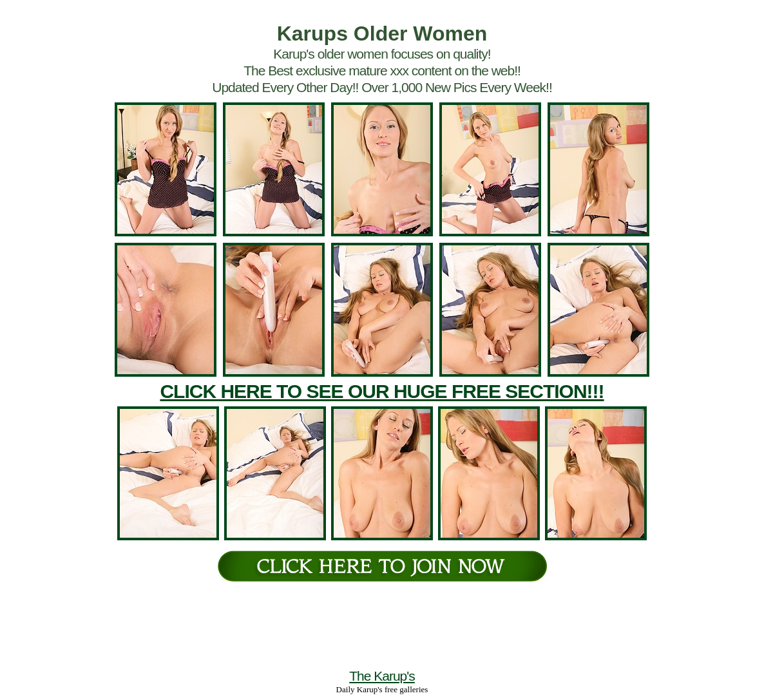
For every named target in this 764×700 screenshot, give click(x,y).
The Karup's (382, 676)
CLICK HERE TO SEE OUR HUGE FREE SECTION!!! (382, 391)
